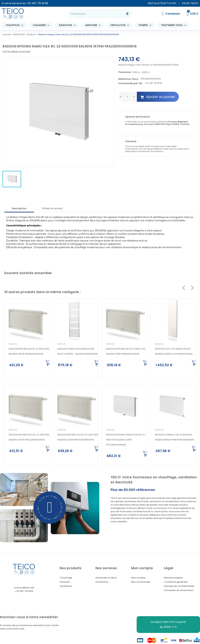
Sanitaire (65, 583)
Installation (102, 583)
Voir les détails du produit (16, 51)
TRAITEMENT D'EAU (173, 25)
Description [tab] (19, 208)
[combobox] (94, 14)
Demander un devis (106, 579)
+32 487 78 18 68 (37, 3)
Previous (184, 288)
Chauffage (66, 579)
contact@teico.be (24, 589)
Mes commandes (141, 583)
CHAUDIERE (40, 25)
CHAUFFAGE (13, 25)
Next (192, 288)
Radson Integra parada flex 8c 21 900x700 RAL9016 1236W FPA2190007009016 (126, 440)
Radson (13, 344)
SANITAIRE (92, 25)
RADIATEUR (66, 25)
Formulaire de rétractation (179, 591)
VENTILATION (119, 25)
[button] (50, 509)
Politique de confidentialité (179, 587)
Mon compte (138, 579)
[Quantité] (128, 97)
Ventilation (66, 587)
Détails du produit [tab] (52, 208)
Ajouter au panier (158, 97)
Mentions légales (173, 579)
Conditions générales (176, 583)
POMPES (144, 25)
